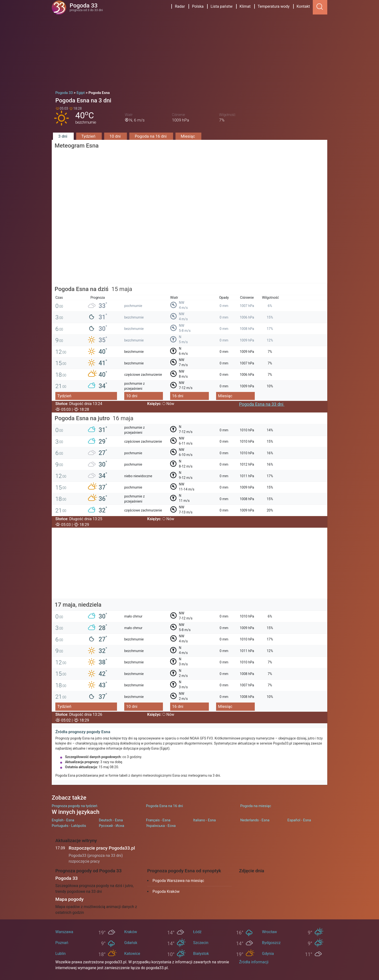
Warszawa (64, 932)
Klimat (245, 6)
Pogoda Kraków (166, 891)
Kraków (131, 932)
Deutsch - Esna (111, 820)
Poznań (62, 943)
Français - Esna (158, 820)
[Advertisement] (189, 51)
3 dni (63, 136)
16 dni (178, 396)
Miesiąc (188, 136)
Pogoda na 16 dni (151, 136)
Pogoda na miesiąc (256, 806)
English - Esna (63, 820)
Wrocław (270, 932)
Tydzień (89, 136)
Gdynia (268, 954)
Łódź (197, 932)
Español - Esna (299, 820)
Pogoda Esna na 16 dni (164, 806)
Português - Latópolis (69, 826)
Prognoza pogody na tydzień (75, 806)
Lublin (61, 954)
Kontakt (303, 6)
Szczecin (201, 943)
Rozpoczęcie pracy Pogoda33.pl (102, 848)
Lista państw (222, 6)
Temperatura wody (274, 6)
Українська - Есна (161, 826)
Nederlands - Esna (255, 820)
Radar (180, 6)
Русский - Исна (112, 826)
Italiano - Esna (204, 820)
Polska (198, 6)
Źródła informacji (254, 962)
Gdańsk (131, 943)
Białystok (201, 954)
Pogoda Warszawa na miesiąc (178, 881)
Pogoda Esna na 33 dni (262, 404)
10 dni (116, 136)
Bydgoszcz (271, 943)
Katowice (132, 954)
